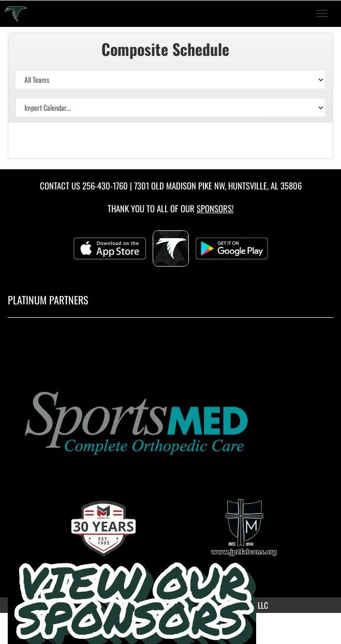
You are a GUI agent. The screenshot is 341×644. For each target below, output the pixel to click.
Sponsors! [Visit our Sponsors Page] (215, 208)
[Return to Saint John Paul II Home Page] (16, 13)
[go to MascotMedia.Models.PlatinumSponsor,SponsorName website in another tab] (170, 421)
